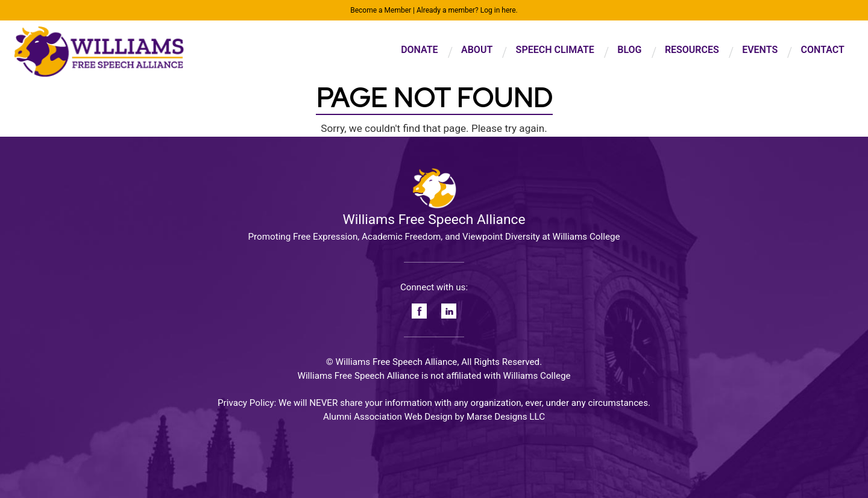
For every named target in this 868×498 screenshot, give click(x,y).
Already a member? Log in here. (467, 10)
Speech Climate (555, 50)
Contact (823, 50)
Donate (419, 50)
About (477, 50)
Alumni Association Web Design (388, 417)
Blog (629, 50)
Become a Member (381, 10)
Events (760, 50)
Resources (692, 50)
